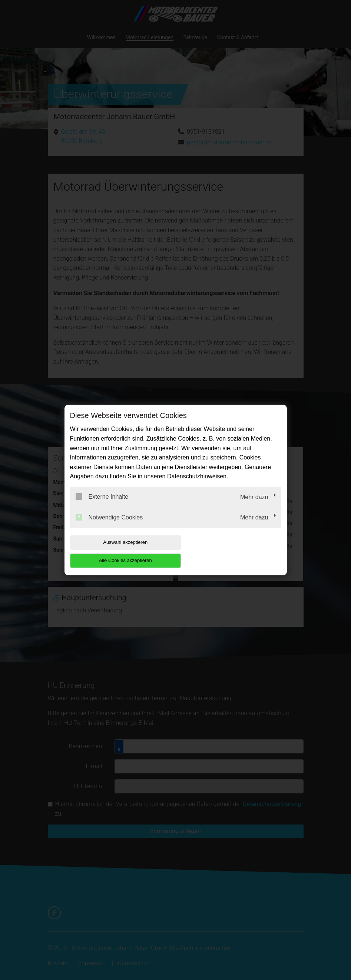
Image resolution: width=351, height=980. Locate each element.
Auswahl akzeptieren (117, 551)
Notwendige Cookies (109, 526)
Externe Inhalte (102, 506)
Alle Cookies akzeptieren (234, 551)
